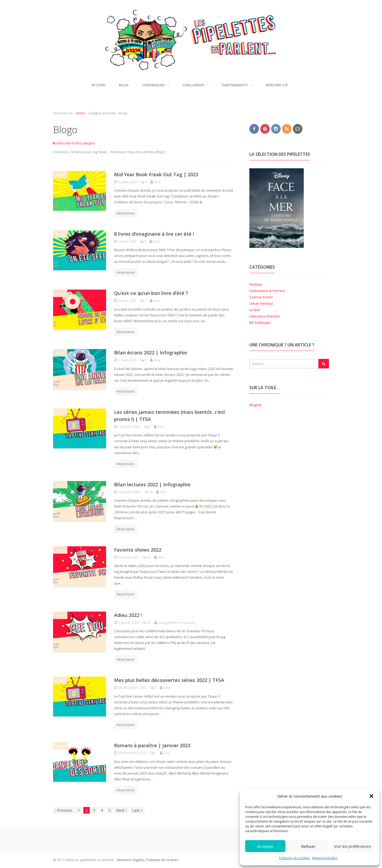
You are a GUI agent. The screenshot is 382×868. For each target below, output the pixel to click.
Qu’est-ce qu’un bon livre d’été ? (151, 293)
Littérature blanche (265, 316)
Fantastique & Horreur (267, 291)
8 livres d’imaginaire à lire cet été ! (154, 234)
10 (147, 557)
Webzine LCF (277, 85)
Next (121, 810)
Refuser (308, 846)
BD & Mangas (260, 323)
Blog (124, 85)
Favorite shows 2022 (138, 550)
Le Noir (255, 310)
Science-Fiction (261, 297)
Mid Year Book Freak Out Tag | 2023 (156, 174)
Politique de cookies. (162, 860)
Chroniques (156, 85)
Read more (126, 213)
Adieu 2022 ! (128, 615)
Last (137, 810)
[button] (371, 796)
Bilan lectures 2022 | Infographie (152, 484)
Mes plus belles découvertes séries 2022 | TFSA (169, 680)
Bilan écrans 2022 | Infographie (151, 353)
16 (147, 623)
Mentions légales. (131, 860)
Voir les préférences (353, 846)
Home (80, 113)
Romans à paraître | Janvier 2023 (152, 745)
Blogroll (255, 405)
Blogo (60, 175)
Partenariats (237, 85)
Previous (64, 810)
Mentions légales (325, 858)
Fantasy (256, 284)
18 (149, 492)
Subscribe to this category (74, 143)
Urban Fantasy (261, 303)
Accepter (265, 846)
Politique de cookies (294, 858)
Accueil (99, 85)
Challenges (196, 85)
